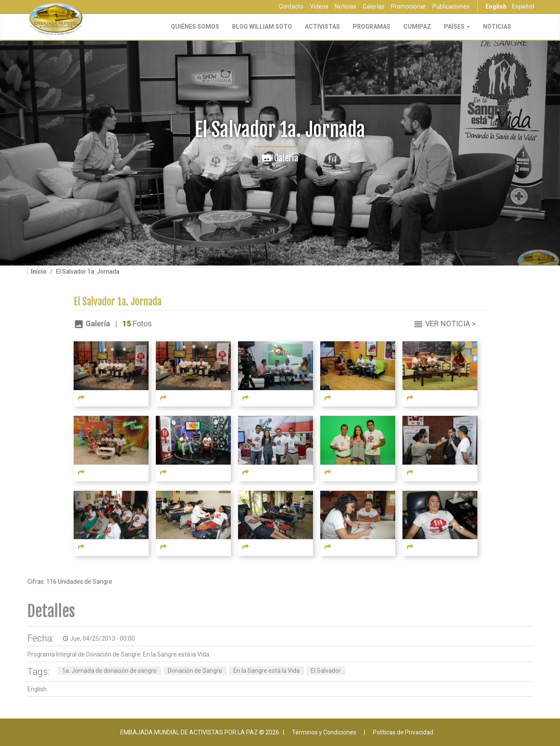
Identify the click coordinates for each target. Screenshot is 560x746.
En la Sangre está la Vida (267, 671)
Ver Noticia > (450, 324)
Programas (372, 27)
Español (523, 6)
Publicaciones (451, 6)
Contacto (291, 6)
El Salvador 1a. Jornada (118, 302)
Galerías (374, 6)
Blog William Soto (262, 27)
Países (457, 27)
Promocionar (408, 6)
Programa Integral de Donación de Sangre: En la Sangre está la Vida (118, 654)
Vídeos (319, 6)
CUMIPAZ (417, 27)
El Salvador (326, 671)
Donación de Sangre (195, 671)
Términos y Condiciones (324, 732)
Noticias (346, 6)
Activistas (322, 27)
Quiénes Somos (195, 27)
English (496, 6)
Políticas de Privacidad (403, 732)
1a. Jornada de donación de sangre (109, 671)
